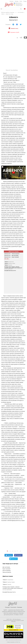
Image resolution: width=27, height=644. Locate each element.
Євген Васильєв (18, 619)
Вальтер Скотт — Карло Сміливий (12, 257)
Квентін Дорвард (7, 571)
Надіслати (9, 555)
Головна (7, 607)
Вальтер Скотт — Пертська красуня (12, 254)
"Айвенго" (9, 262)
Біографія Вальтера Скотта (10, 271)
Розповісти (18, 555)
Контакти (12, 1)
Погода (25, 1)
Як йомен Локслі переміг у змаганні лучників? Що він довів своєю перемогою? (13, 267)
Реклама (17, 1)
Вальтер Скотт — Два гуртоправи (11, 255)
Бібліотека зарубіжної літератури (8, 12)
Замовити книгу (14, 28)
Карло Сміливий (6, 569)
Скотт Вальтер (21, 12)
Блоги (21, 1)
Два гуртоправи (6, 567)
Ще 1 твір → (7, 259)
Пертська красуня (7, 572)
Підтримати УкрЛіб (14, 32)
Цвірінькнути (14, 559)
